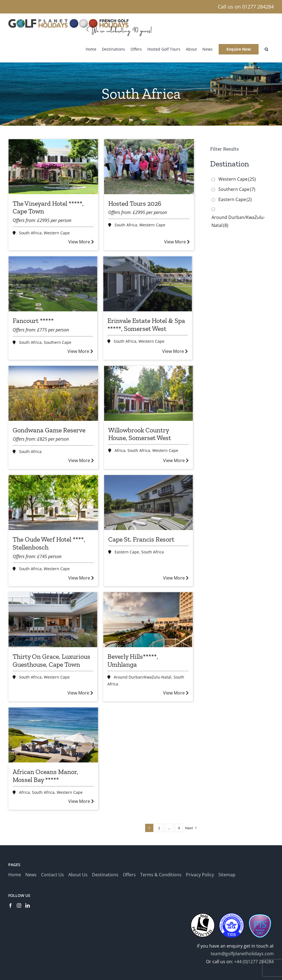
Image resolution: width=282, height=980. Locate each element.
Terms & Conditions (161, 875)
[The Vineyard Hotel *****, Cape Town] (53, 167)
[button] (266, 49)
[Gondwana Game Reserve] (53, 393)
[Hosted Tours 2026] (149, 167)
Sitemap (227, 875)
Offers (129, 875)
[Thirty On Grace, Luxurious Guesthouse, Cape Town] (53, 620)
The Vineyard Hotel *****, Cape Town (48, 207)
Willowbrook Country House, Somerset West (140, 434)
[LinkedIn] (28, 905)
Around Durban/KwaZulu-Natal (143, 677)
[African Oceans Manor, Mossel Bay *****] (53, 735)
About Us (78, 875)
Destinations (105, 875)
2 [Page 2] (159, 828)
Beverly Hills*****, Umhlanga (133, 660)
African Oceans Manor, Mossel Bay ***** (45, 776)
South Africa (30, 233)
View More (81, 242)
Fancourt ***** (33, 321)
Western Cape (57, 233)
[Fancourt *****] (53, 284)
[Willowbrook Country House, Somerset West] (148, 393)
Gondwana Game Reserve (49, 430)
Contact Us (52, 875)
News (31, 875)
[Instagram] (19, 905)
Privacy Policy (200, 875)
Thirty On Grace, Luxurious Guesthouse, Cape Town (51, 660)
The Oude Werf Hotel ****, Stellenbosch (49, 543)
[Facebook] (10, 905)
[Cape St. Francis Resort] (148, 503)
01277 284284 (258, 7)
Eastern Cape (127, 552)
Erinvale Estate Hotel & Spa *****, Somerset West (146, 325)
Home (15, 875)
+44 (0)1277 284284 (254, 962)
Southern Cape (58, 342)
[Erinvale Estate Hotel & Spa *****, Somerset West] (148, 284)
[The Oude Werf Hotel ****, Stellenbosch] (53, 503)
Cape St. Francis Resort (141, 539)
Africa (120, 450)
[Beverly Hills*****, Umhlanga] (148, 620)
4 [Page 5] (179, 828)
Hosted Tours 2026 (135, 203)
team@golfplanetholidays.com (242, 954)
